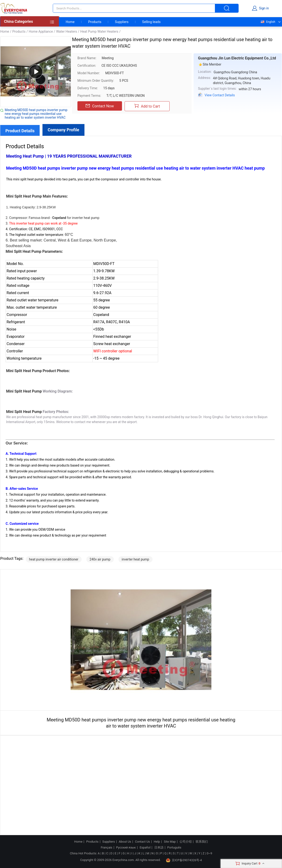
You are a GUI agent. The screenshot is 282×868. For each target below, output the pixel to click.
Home (70, 22)
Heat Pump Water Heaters (99, 31)
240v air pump (100, 559)
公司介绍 (186, 842)
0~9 (209, 853)
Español (145, 848)
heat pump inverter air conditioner (54, 559)
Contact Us (142, 842)
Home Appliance (41, 31)
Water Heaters (67, 31)
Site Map (170, 842)
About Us (125, 842)
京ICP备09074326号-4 (184, 860)
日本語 (159, 848)
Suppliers (122, 22)
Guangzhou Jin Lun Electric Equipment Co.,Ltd (237, 58)
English (268, 22)
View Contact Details (220, 95)
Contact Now (100, 106)
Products (95, 22)
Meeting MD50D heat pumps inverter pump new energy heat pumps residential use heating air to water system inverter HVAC (36, 114)
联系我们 (202, 842)
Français (106, 848)
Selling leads (151, 22)
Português (174, 848)
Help (157, 842)
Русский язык (126, 848)
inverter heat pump (135, 559)
